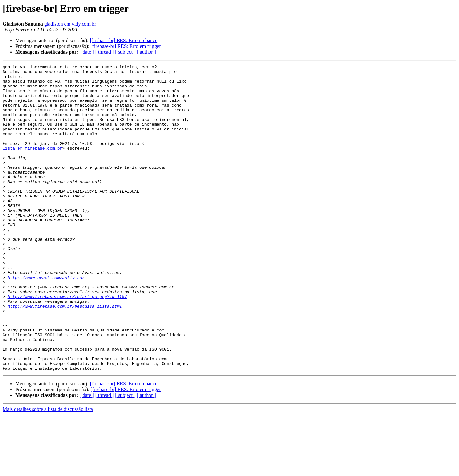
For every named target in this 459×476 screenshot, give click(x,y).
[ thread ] (105, 52)
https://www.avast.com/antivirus (46, 320)
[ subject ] (125, 52)
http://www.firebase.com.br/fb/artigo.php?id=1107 (67, 343)
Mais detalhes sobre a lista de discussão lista (48, 470)
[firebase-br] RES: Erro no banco (124, 40)
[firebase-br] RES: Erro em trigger (126, 46)
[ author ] (146, 52)
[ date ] (87, 52)
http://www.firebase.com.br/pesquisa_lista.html (65, 355)
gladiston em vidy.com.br (70, 24)
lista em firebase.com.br (32, 165)
